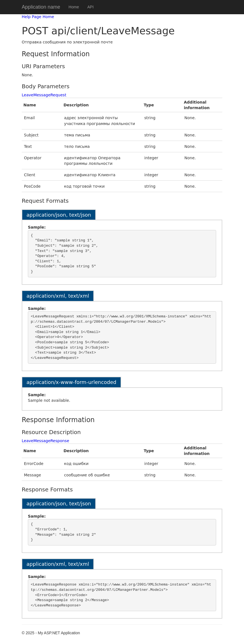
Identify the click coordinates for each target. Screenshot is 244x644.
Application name (41, 7)
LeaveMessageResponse (45, 441)
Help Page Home (38, 17)
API (90, 7)
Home (74, 7)
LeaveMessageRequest (44, 95)
